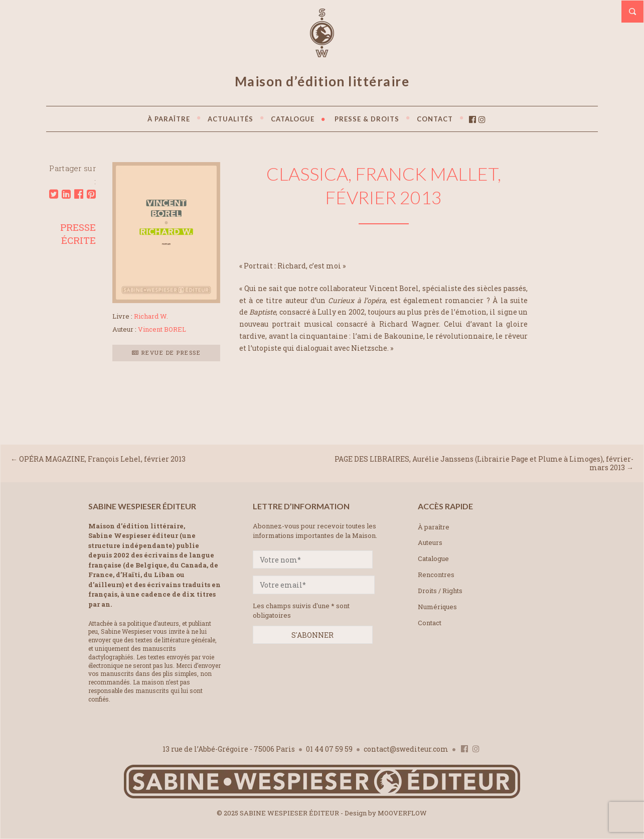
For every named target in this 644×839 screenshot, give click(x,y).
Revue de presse (167, 353)
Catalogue (433, 558)
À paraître (434, 527)
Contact (430, 623)
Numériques (437, 607)
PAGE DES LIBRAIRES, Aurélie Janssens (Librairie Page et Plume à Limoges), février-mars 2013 (484, 463)
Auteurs (430, 542)
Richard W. (151, 316)
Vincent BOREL (162, 329)
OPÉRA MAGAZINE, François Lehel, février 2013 (102, 459)
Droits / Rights (440, 591)
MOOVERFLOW (402, 813)
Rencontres (436, 575)
